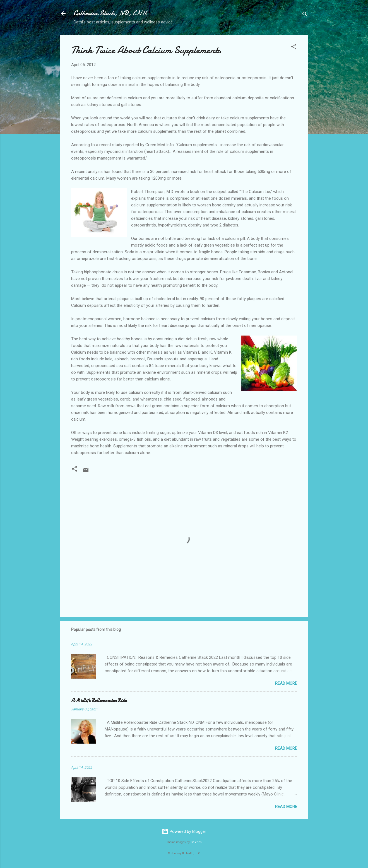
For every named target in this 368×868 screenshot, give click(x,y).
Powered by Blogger (184, 831)
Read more (286, 683)
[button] (294, 48)
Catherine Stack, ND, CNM (110, 13)
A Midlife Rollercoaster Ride (99, 701)
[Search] (305, 15)
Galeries (196, 842)
